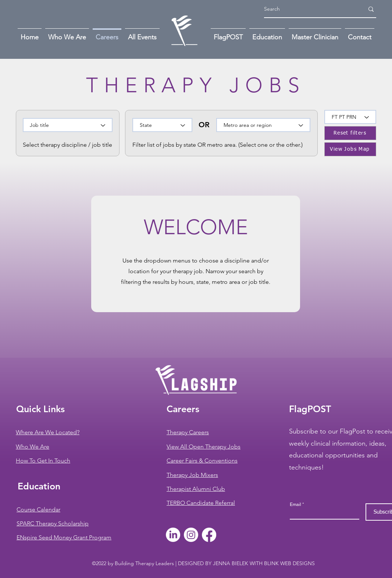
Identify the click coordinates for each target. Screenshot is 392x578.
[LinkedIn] (173, 535)
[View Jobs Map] (350, 149)
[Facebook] (209, 535)
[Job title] (68, 125)
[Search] (309, 9)
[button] (360, 34)
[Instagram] (191, 535)
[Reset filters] (350, 133)
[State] (162, 125)
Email (295, 504)
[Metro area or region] (263, 125)
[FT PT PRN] (350, 117)
